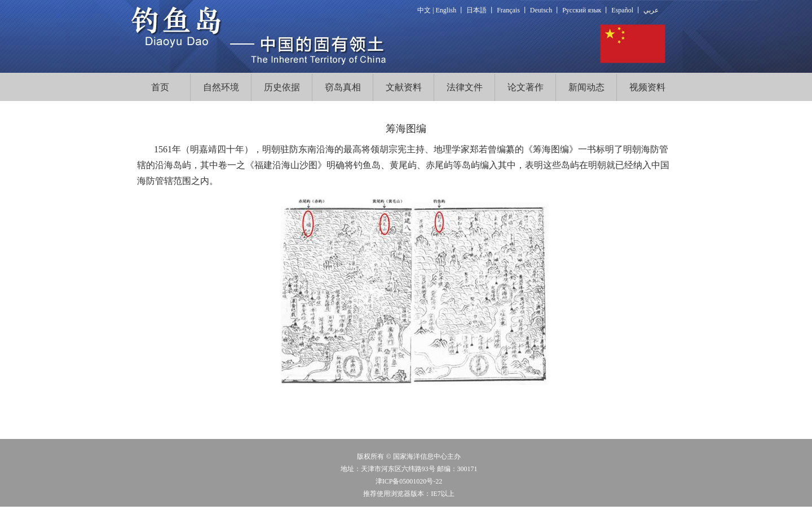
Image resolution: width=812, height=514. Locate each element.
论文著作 (526, 87)
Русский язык (582, 10)
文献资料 (404, 87)
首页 (160, 87)
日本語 (476, 10)
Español (622, 10)
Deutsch (541, 10)
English (446, 10)
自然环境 (221, 87)
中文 (424, 10)
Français (508, 10)
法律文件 (465, 87)
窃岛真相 (343, 87)
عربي (651, 10)
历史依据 (282, 87)
